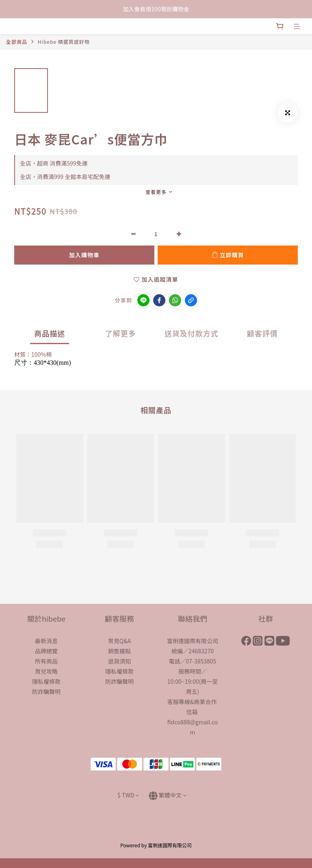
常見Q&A (119, 641)
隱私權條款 (46, 681)
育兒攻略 (46, 671)
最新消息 (46, 641)
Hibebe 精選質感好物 (64, 42)
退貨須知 (119, 661)
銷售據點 (119, 651)
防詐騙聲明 (46, 691)
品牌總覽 (46, 651)
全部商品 (17, 42)
